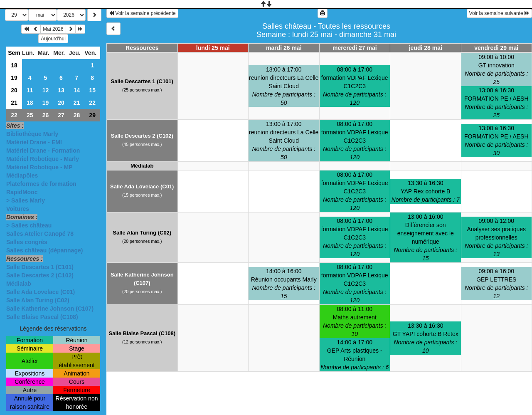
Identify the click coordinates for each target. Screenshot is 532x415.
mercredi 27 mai (355, 48)
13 (61, 90)
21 (14, 103)
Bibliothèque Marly (32, 134)
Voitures (18, 209)
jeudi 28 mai (426, 48)
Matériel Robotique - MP (39, 167)
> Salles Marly (26, 200)
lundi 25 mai (213, 48)
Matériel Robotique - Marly (43, 159)
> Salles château (29, 225)
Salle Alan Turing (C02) (38, 300)
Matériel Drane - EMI (34, 142)
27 (61, 115)
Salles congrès (27, 242)
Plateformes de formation (41, 184)
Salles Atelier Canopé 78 (40, 234)
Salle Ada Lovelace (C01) (41, 292)
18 (14, 65)
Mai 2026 (53, 29)
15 (92, 90)
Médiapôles (22, 175)
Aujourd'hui (53, 39)
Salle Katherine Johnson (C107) (50, 309)
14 (77, 90)
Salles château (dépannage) (44, 250)
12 (46, 90)
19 (14, 78)
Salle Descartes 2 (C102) (40, 275)
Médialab (19, 284)
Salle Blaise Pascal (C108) (42, 317)
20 (14, 90)
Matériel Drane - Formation (43, 151)
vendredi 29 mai (496, 48)
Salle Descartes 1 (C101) (40, 267)
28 (77, 115)
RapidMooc (22, 192)
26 (46, 115)
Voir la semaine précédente (142, 13)
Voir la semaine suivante (499, 13)
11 (30, 90)
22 (92, 103)
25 (30, 115)
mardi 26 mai (284, 48)
